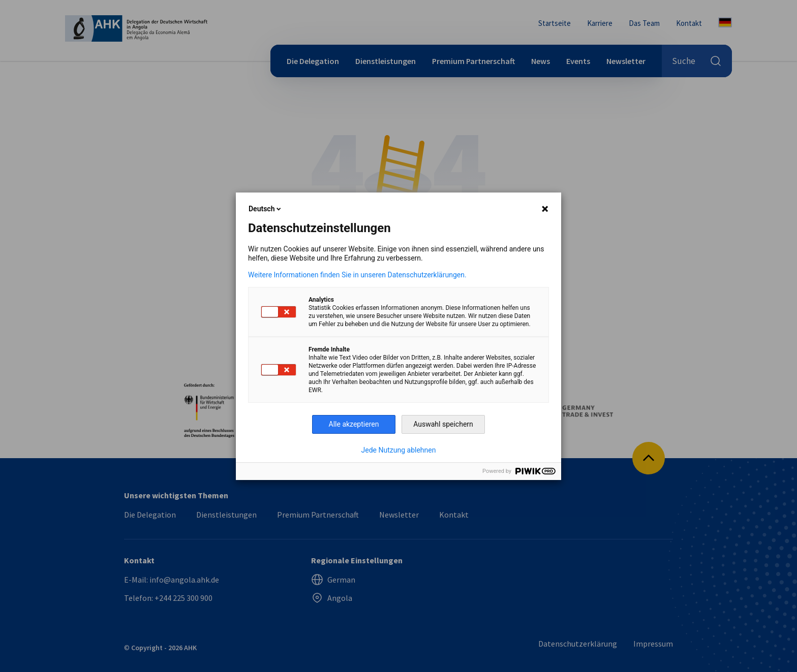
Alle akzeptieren (354, 424)
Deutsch (266, 209)
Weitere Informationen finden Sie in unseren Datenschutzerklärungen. (357, 275)
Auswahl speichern (443, 424)
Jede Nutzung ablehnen (399, 450)
